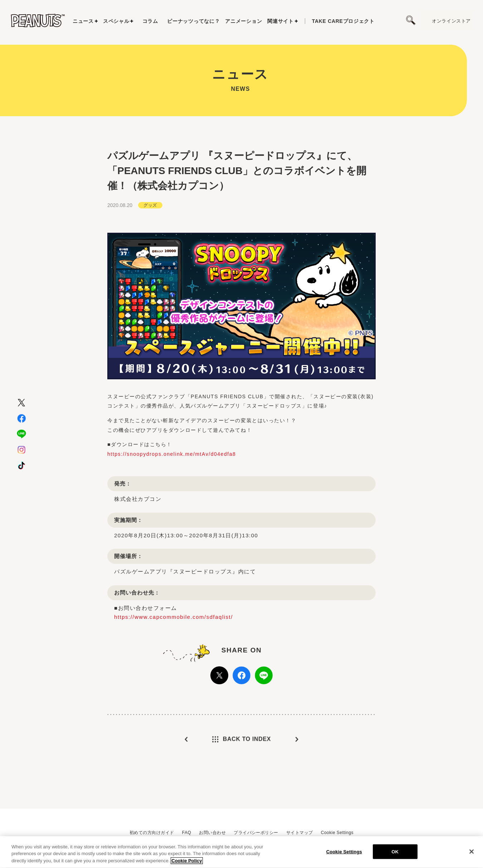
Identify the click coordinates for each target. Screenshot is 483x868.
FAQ (187, 833)
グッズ (150, 213)
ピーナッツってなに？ (193, 21)
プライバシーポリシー (256, 833)
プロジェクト (343, 21)
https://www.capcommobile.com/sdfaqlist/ (174, 625)
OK (395, 854)
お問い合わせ (212, 833)
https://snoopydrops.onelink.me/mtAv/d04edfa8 (172, 462)
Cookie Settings (337, 833)
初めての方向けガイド (152, 833)
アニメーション (243, 21)
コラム (150, 21)
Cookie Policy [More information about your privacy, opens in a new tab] (187, 864)
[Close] (472, 854)
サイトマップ (300, 833)
